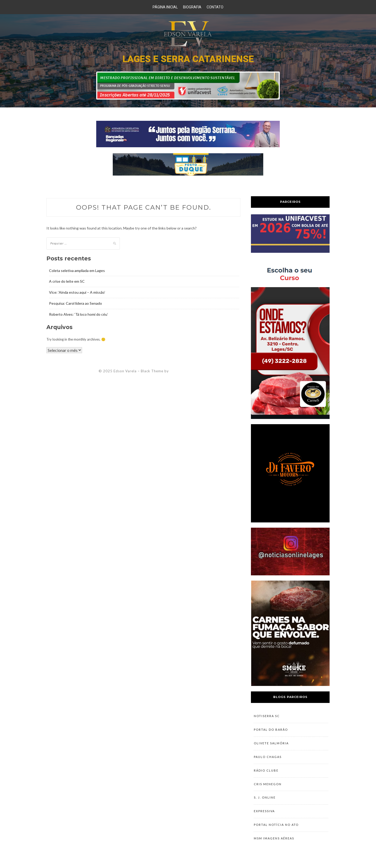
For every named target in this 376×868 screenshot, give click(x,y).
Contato (215, 7)
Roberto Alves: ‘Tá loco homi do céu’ (79, 314)
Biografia (192, 7)
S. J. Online (265, 799)
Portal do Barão (271, 730)
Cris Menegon (268, 786)
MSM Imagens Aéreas (274, 841)
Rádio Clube (266, 772)
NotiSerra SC (267, 716)
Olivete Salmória (271, 744)
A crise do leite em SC (67, 281)
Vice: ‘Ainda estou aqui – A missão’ (77, 292)
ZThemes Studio (184, 371)
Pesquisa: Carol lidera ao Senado (76, 303)
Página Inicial (165, 7)
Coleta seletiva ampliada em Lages (77, 271)
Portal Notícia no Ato (276, 827)
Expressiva (264, 813)
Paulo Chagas (268, 758)
